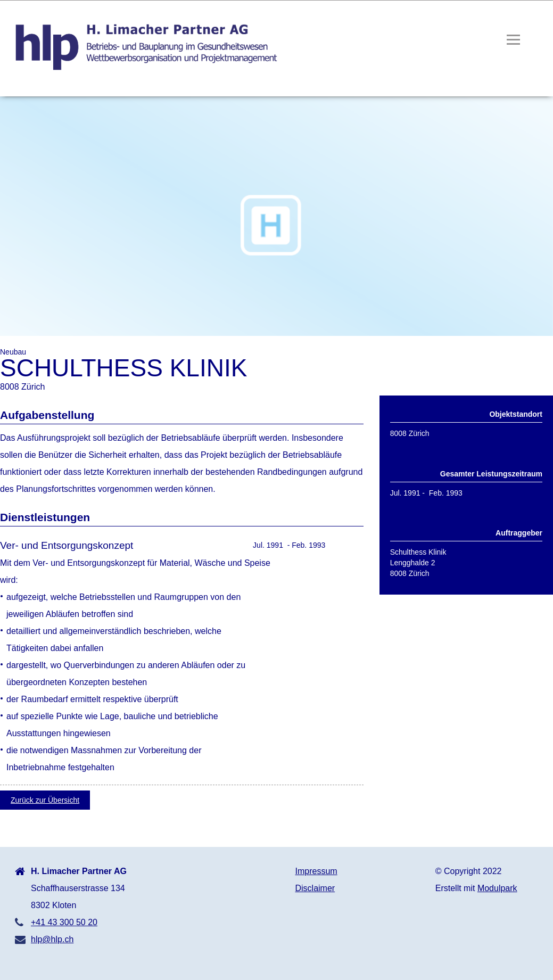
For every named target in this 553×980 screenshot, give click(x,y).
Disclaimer (315, 888)
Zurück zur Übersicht (45, 800)
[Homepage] (142, 70)
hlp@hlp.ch (52, 939)
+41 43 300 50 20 (64, 922)
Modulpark (497, 888)
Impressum (316, 871)
